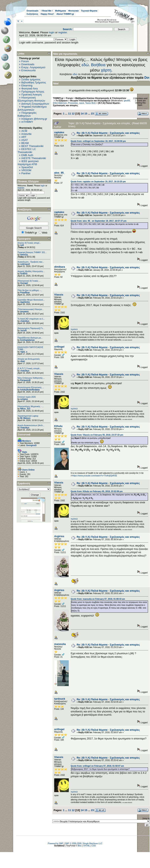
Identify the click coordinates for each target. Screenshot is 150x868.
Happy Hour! (47, 14)
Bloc (80, 846)
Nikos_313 (25, 409)
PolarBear (25, 293)
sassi (82, 103)
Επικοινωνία (29, 70)
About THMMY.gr (65, 14)
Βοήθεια (98, 65)
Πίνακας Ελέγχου (28, 181)
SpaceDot (27, 167)
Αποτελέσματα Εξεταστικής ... (31, 387)
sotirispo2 (25, 264)
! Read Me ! (47, 11)
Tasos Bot (90, 103)
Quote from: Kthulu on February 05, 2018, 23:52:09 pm (97, 491)
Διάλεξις (24, 255)
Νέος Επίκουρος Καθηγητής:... (31, 378)
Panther (26, 173)
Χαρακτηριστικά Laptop (28, 416)
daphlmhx (25, 302)
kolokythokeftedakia (30, 390)
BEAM (25, 143)
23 (92, 114)
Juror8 (23, 331)
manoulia (60, 644)
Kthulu (58, 426)
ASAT (24, 140)
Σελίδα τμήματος (31, 79)
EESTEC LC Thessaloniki (27, 151)
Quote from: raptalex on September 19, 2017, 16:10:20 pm (98, 182)
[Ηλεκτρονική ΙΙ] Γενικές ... (29, 281)
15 (86, 114)
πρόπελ (74, 329)
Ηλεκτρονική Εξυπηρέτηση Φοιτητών (31, 99)
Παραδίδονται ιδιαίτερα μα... (30, 338)
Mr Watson (25, 418)
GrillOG (24, 274)
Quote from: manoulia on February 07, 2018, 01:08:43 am (98, 599)
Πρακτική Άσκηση (32, 95)
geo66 (127, 101)
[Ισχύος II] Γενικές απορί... (29, 243)
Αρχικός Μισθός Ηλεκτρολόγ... (31, 271)
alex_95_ (60, 173)
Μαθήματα (60, 11)
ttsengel (24, 283)
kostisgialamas (27, 340)
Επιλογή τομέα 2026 (27, 397)
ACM (24, 131)
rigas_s (24, 352)
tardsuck (60, 699)
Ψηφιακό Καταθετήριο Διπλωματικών (32, 108)
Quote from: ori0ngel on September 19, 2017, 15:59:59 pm (98, 141)
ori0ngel (59, 347)
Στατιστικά (24, 435)
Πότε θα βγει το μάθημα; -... (30, 290)
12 (73, 114)
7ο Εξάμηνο (61, 101)
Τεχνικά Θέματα (89, 11)
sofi (22, 245)
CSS (94, 846)
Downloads (33, 11)
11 (69, 114)
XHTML (87, 846)
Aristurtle (26, 134)
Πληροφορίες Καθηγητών (27, 114)
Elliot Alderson (60, 103)
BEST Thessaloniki (32, 146)
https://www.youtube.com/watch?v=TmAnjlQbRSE (95, 476)
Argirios (59, 536)
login (52, 32)
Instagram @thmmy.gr (34, 119)
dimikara (60, 267)
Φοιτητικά (73, 11)
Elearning (27, 85)
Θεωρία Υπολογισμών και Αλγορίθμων (90, 101)
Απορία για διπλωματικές (29, 359)
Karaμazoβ (25, 380)
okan (22, 361)
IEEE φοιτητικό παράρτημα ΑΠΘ (28, 163)
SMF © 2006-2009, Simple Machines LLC (84, 843)
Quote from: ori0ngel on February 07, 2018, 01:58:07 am (97, 766)
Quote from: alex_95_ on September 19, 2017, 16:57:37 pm (99, 221)
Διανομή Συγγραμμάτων (35, 104)
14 (82, 114)
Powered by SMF (56, 843)
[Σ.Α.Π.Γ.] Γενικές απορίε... (29, 368)
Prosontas (73, 103)
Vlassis (59, 295)
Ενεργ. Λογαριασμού (33, 67)
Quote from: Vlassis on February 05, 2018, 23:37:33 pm (97, 435)
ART (24, 137)
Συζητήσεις (32, 14)
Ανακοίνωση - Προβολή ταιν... (31, 262)
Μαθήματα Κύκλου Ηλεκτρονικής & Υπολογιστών (101, 98)
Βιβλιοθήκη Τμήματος (34, 82)
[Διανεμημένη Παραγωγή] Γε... (31, 328)
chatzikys (25, 321)
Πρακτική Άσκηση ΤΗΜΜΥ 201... (32, 252)
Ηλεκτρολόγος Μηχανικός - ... (31, 406)
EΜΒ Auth (27, 155)
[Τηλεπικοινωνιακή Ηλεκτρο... (31, 309)
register (63, 32)
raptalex (59, 132)
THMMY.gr (58, 98)
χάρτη (106, 70)
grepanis (24, 312)
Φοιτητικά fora (30, 89)
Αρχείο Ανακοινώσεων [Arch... (31, 425)
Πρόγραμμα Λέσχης (33, 92)
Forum (25, 61)
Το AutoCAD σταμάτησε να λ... (31, 319)
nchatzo (24, 399)
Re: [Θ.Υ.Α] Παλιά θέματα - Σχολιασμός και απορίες (108, 133)
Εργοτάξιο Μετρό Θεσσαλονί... (31, 300)
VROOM (26, 170)
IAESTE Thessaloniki (34, 158)
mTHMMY (27, 122)
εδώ (85, 65)
